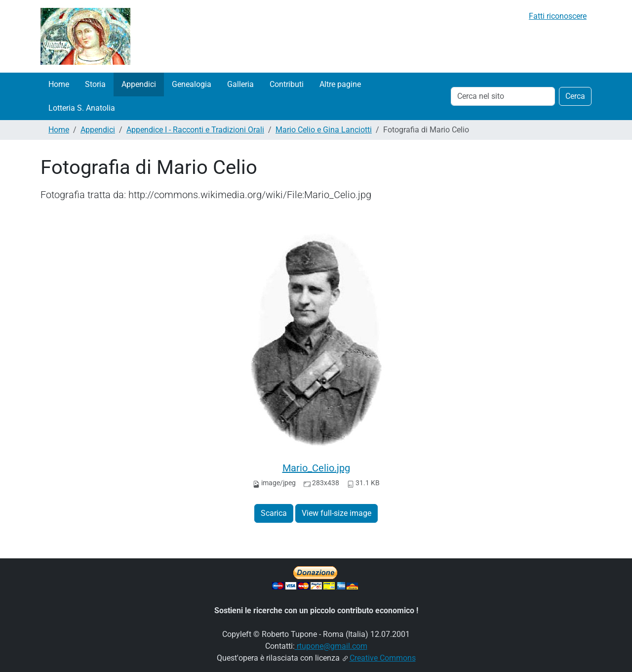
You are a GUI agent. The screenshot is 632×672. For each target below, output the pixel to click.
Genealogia (192, 84)
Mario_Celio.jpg (316, 468)
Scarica (274, 513)
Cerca (575, 96)
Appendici (139, 84)
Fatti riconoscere (558, 16)
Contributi (287, 84)
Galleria (240, 84)
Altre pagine (340, 84)
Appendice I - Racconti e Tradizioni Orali (195, 130)
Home (59, 84)
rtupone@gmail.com (331, 646)
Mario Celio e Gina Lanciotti (324, 130)
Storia (95, 84)
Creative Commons (383, 658)
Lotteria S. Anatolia (82, 108)
